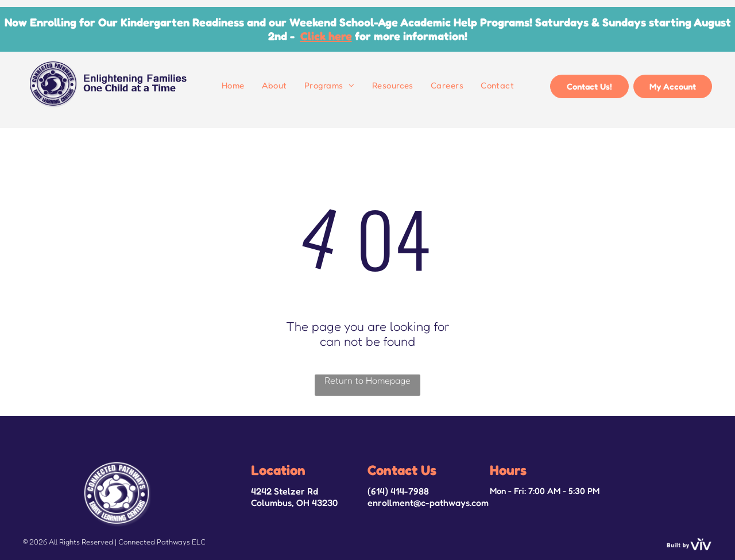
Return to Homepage (367, 380)
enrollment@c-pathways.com (428, 503)
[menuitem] (233, 85)
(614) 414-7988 (398, 491)
